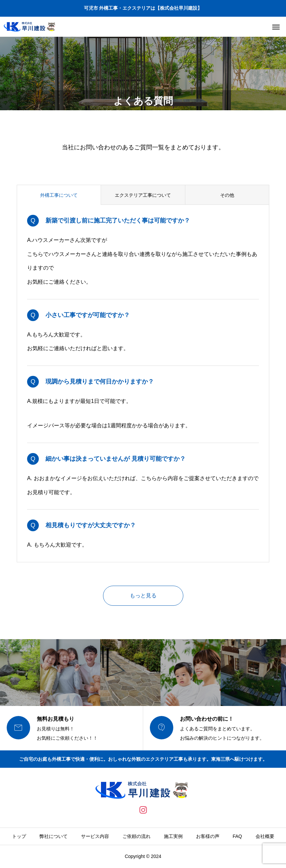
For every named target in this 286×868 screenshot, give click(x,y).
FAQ (237, 836)
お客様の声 (208, 836)
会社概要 (265, 836)
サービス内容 (95, 836)
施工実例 (173, 836)
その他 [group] (227, 195)
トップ (19, 836)
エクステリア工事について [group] (143, 195)
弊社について (54, 836)
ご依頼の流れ (136, 836)
